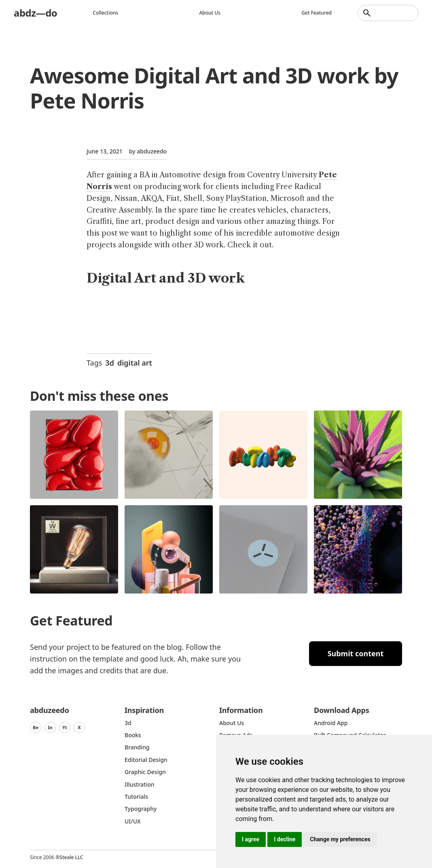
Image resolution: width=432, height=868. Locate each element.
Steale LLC (71, 857)
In (50, 727)
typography (141, 809)
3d (110, 363)
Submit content (356, 653)
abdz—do (35, 13)
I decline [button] (285, 839)
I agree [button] (251, 839)
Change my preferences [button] (340, 839)
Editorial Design (146, 760)
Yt (65, 727)
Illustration (140, 784)
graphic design (145, 772)
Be (36, 727)
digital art (135, 363)
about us (232, 723)
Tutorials (136, 797)
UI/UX (133, 821)
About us (210, 13)
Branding (137, 747)
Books (133, 735)
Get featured (317, 13)
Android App (331, 723)
